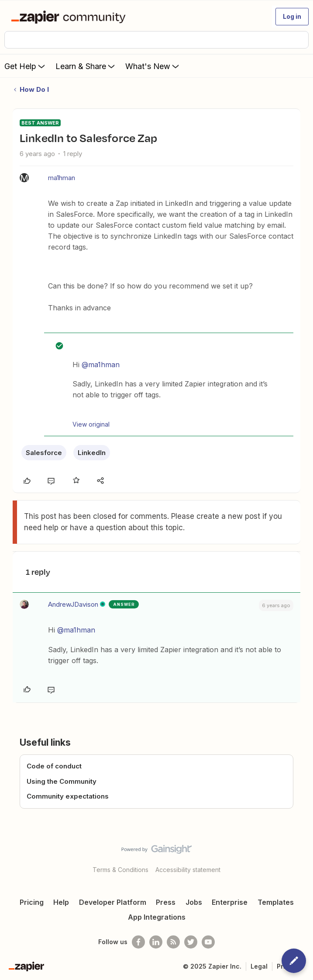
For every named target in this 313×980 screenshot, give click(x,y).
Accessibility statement (188, 870)
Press (166, 902)
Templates (276, 902)
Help (61, 902)
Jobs (194, 902)
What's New (153, 66)
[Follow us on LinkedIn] (156, 942)
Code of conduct (54, 766)
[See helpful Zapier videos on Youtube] (208, 942)
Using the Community (62, 781)
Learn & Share (86, 66)
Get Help (26, 66)
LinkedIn (92, 453)
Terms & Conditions (120, 870)
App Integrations (157, 917)
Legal (259, 966)
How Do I (34, 89)
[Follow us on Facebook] (138, 942)
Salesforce (44, 453)
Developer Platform (113, 902)
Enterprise (230, 902)
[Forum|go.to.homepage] (70, 17)
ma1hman (62, 178)
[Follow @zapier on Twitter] (191, 942)
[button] (292, 17)
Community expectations (68, 796)
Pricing (32, 902)
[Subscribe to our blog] (173, 942)
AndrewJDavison (73, 604)
